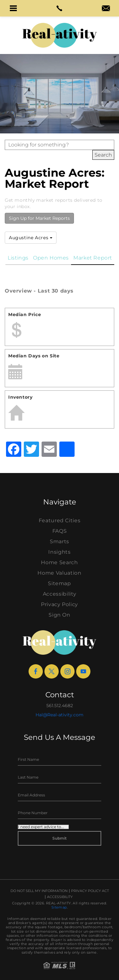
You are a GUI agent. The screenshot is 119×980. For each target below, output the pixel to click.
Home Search (59, 562)
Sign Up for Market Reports (39, 218)
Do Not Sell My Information (39, 891)
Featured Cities (60, 520)
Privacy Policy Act (90, 891)
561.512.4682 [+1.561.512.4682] (60, 706)
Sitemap (60, 583)
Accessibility (60, 594)
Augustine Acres (31, 238)
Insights (59, 552)
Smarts (60, 541)
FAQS (60, 531)
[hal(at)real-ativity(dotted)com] (106, 9)
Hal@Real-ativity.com (60, 715)
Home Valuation (59, 573)
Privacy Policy (60, 604)
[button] (13, 8)
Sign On (60, 615)
